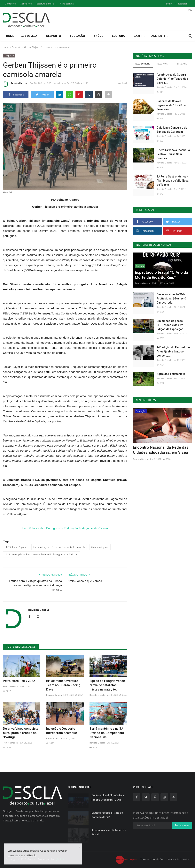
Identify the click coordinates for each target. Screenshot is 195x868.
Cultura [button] (120, 36)
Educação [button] (79, 36)
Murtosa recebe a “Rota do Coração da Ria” (107, 815)
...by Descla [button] (30, 36)
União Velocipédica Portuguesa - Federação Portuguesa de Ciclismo (65, 528)
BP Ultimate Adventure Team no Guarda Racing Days (63, 685)
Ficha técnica (67, 4)
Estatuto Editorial (46, 4)
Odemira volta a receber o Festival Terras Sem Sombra (173, 154)
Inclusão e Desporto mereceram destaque (62, 731)
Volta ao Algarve (100, 547)
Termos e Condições (152, 859)
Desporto (17, 47)
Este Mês (163, 64)
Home (10, 36)
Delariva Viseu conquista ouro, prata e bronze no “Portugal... (21, 733)
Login (169, 4)
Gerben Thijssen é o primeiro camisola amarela (59, 547)
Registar (183, 4)
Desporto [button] (55, 36)
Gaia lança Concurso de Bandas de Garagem (172, 130)
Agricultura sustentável (171, 374)
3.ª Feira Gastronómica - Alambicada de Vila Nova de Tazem (173, 181)
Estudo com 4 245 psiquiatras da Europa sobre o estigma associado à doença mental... (35, 585)
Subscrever (182, 825)
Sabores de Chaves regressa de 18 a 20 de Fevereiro (171, 105)
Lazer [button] (139, 36)
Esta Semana (143, 64)
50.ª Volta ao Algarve (16, 547)
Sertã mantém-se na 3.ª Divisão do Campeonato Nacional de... (107, 733)
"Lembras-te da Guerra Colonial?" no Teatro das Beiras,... (172, 79)
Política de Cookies (178, 859)
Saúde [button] (100, 36)
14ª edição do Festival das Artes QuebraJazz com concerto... (174, 351)
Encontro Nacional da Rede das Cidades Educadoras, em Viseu (161, 450)
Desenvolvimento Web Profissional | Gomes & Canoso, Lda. (171, 298)
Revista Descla (15, 84)
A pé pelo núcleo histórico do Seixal (109, 832)
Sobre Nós (26, 4)
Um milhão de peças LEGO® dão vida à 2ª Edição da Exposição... (171, 325)
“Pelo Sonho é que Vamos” (85, 581)
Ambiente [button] (160, 36)
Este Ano (182, 64)
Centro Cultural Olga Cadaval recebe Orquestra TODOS (108, 798)
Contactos (10, 4)
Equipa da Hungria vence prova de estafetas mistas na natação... (107, 685)
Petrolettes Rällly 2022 (19, 681)
